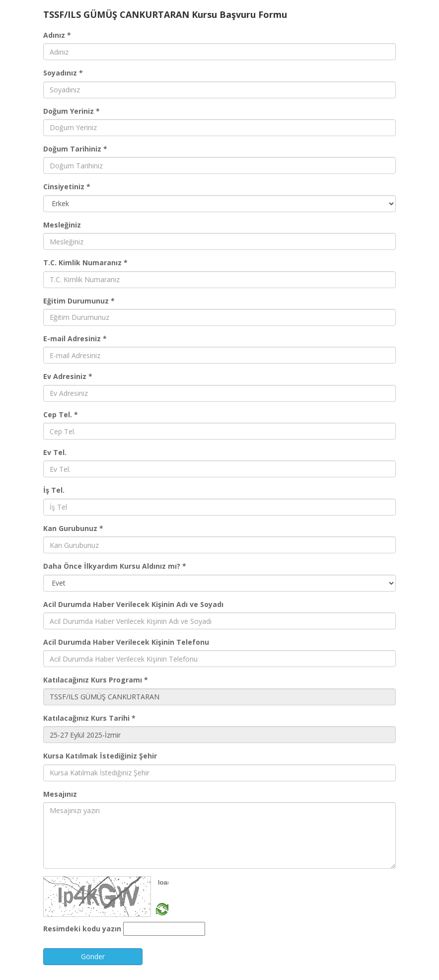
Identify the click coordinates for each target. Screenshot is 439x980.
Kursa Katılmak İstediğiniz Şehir (100, 756)
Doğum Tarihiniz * (75, 149)
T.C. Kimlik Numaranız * (85, 263)
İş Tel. (54, 490)
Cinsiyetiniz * (67, 187)
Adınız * (57, 35)
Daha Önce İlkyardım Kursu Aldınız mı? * (115, 566)
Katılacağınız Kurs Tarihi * (89, 718)
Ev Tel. (55, 452)
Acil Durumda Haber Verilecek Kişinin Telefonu (126, 642)
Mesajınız (60, 794)
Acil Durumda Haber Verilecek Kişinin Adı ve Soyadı (133, 604)
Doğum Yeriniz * (72, 111)
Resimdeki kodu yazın (82, 929)
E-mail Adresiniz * (75, 339)
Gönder (93, 956)
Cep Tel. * (61, 415)
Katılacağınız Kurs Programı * (96, 680)
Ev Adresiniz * (68, 376)
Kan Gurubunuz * (73, 528)
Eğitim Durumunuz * (79, 301)
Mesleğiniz (62, 225)
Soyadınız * (63, 73)
